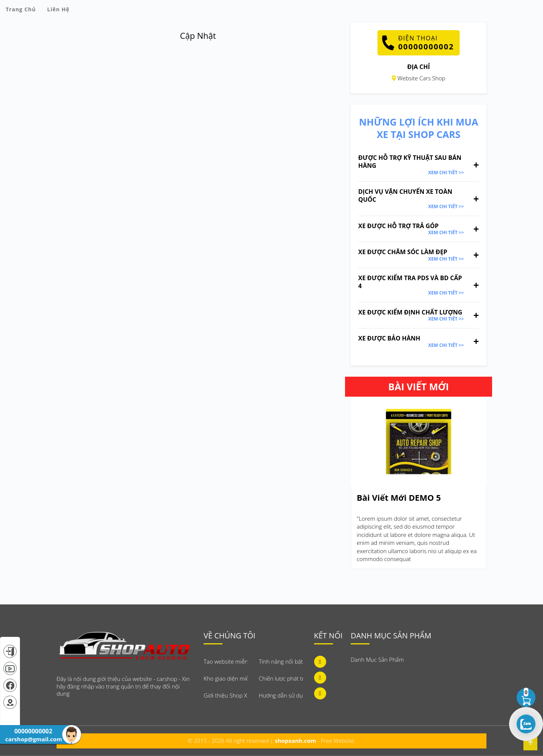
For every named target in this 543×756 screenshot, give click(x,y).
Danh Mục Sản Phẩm (377, 659)
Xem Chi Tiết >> (446, 173)
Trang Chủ (21, 9)
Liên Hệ (58, 9)
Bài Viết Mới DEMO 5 (399, 498)
